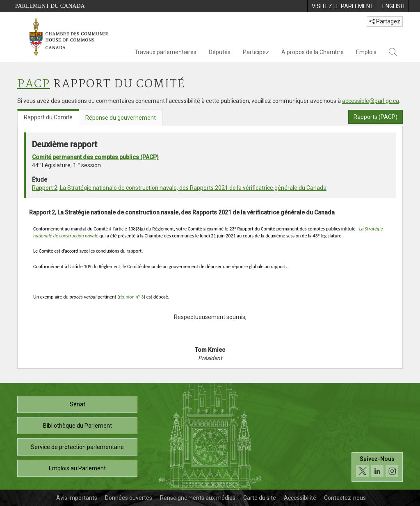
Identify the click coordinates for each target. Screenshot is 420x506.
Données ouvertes (129, 498)
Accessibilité (300, 498)
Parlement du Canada (50, 6)
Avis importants (77, 498)
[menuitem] (342, 6)
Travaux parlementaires (165, 52)
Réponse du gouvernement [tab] (121, 118)
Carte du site (260, 498)
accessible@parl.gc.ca (371, 101)
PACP (34, 84)
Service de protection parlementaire (77, 447)
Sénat (78, 404)
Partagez (385, 21)
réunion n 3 (131, 297)
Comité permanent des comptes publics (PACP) (95, 157)
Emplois (366, 52)
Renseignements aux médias (198, 498)
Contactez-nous (345, 498)
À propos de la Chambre (313, 52)
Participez (256, 52)
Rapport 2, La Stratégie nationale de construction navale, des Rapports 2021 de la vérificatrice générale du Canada (179, 188)
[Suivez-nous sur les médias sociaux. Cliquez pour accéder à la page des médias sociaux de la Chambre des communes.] (377, 467)
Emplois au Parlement (77, 468)
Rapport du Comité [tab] (48, 117)
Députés (220, 52)
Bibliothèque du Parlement (78, 426)
